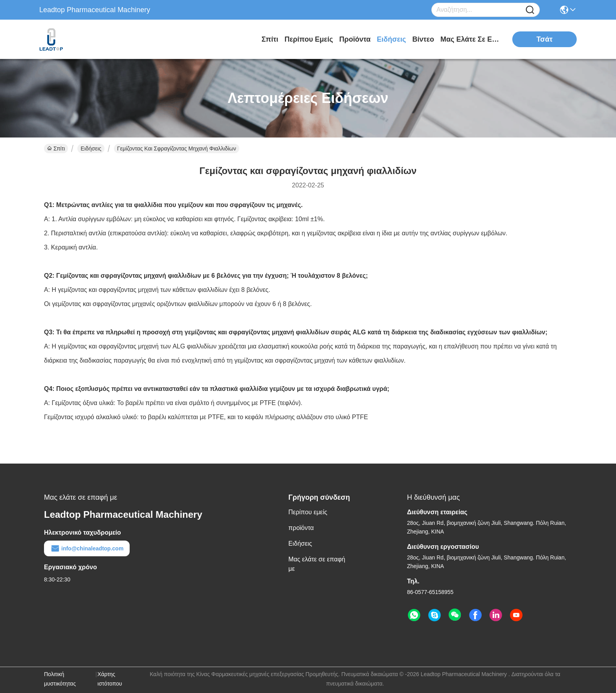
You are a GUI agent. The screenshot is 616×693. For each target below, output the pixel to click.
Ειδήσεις (391, 39)
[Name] (530, 10)
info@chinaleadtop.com (87, 548)
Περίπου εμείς (309, 39)
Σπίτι (270, 39)
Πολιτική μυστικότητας (60, 679)
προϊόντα (355, 39)
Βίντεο (423, 39)
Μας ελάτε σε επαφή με (470, 39)
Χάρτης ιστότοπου (110, 679)
